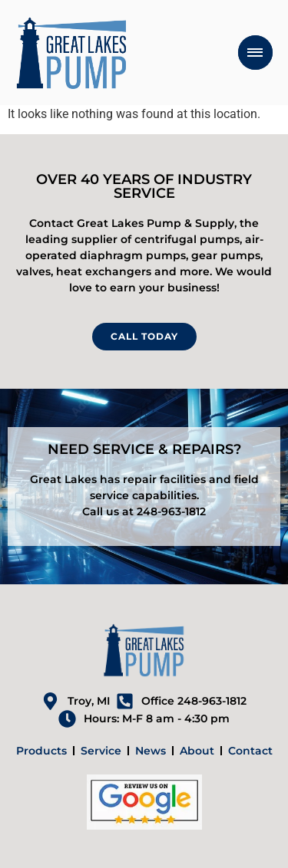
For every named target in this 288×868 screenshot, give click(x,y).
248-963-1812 (171, 511)
